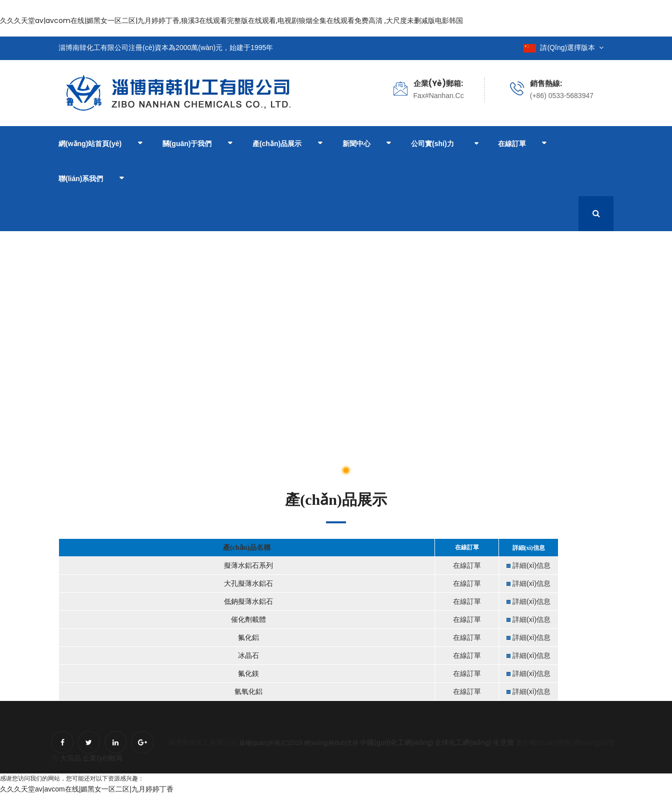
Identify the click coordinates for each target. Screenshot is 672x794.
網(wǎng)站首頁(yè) (100, 144)
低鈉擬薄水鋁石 (247, 602)
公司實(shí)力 (432, 144)
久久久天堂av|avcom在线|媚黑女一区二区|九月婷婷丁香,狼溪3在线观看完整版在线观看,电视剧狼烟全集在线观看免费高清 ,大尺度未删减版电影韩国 (231, 21)
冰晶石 (247, 656)
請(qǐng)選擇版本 (563, 48)
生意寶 (503, 742)
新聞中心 (367, 144)
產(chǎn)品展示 (287, 144)
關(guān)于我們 (197, 144)
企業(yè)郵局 (102, 758)
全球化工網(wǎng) (463, 742)
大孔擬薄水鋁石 (247, 584)
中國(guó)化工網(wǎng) (396, 742)
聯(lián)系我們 (91, 179)
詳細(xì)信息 (531, 565)
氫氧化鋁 (247, 692)
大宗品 (70, 758)
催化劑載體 (247, 620)
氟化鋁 (247, 638)
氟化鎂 (247, 674)
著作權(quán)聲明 (543, 742)
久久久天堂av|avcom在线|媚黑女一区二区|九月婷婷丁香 (87, 789)
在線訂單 (522, 144)
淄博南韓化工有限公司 (202, 742)
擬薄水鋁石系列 (247, 566)
